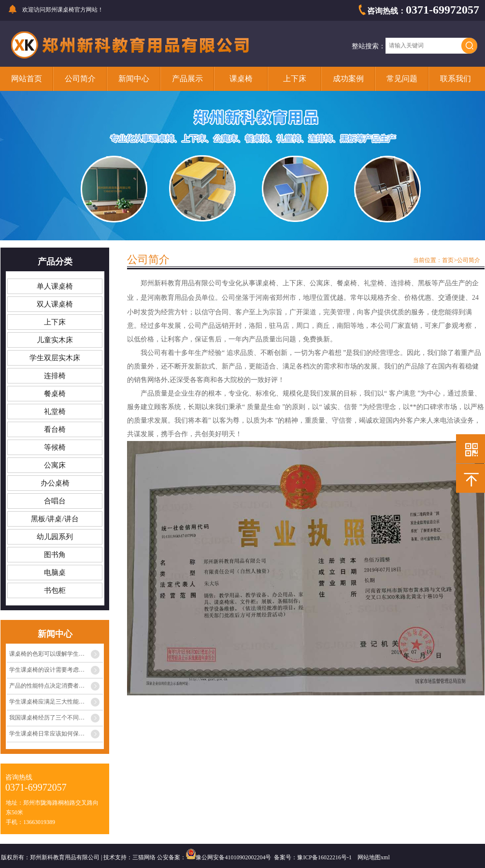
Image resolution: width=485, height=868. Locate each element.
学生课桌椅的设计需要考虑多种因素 (56, 670)
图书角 (55, 555)
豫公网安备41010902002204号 (233, 857)
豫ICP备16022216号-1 (324, 857)
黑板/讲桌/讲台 (55, 519)
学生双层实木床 (55, 358)
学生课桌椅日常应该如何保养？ (50, 734)
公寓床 (55, 465)
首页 (448, 260)
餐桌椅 (55, 394)
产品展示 (187, 79)
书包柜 (55, 590)
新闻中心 (134, 79)
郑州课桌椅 (60, 10)
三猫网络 (144, 857)
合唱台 (55, 501)
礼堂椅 (55, 412)
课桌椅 (241, 79)
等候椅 (55, 447)
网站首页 (27, 79)
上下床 (295, 79)
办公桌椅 (55, 483)
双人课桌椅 (55, 304)
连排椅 (55, 376)
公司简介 (80, 79)
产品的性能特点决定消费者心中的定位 (56, 686)
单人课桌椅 (55, 286)
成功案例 (348, 79)
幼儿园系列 (55, 537)
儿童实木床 (55, 340)
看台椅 (55, 429)
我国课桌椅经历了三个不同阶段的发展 (56, 718)
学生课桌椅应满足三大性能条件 (50, 702)
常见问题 (402, 79)
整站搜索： (369, 46)
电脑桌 (55, 573)
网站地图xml (374, 857)
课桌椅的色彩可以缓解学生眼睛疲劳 (56, 654)
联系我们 (456, 79)
